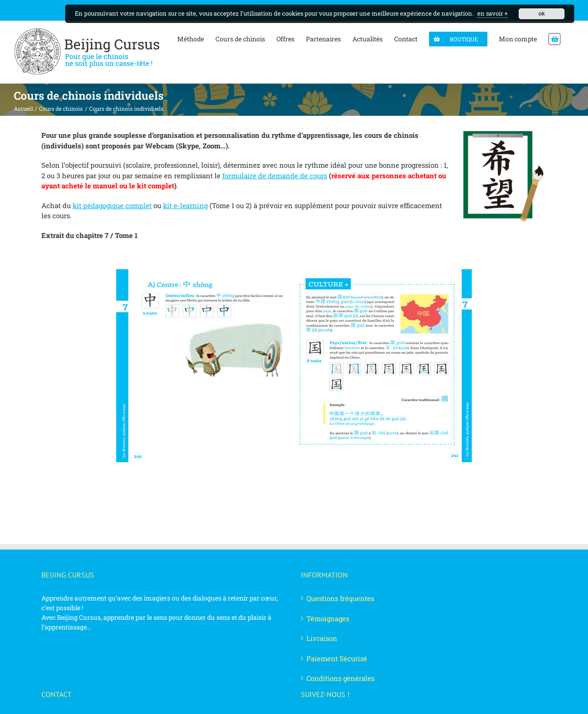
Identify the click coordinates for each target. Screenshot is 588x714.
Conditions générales (340, 678)
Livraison (322, 638)
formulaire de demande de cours (275, 176)
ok (542, 14)
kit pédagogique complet (112, 205)
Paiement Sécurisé (337, 658)
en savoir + (492, 13)
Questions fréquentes (340, 598)
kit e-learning (185, 205)
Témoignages (328, 618)
